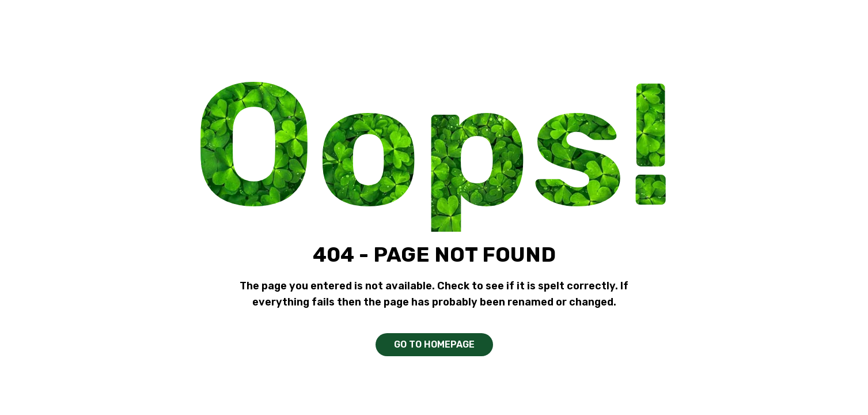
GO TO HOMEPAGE (434, 344)
